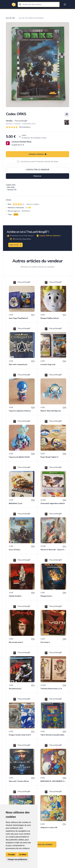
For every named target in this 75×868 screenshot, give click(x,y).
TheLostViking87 (21, 121)
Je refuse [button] (23, 854)
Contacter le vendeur (37, 170)
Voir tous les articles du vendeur (37, 844)
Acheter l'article (38, 154)
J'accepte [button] (11, 854)
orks (16, 214)
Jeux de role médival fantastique (31, 18)
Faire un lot (16, 245)
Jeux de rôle (10, 18)
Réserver (37, 176)
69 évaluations (25, 127)
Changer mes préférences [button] (17, 859)
